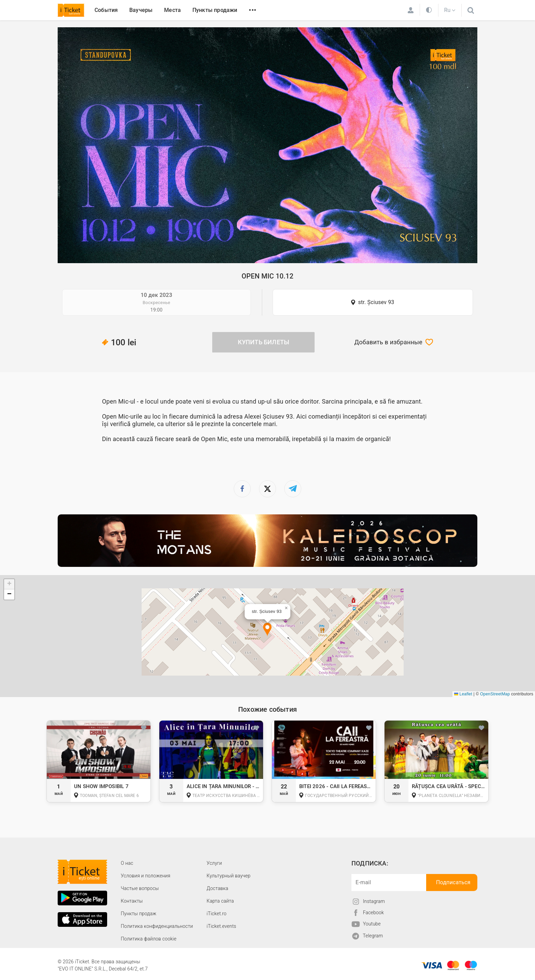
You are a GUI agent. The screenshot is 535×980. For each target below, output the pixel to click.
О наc (127, 863)
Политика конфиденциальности (157, 926)
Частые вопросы (140, 888)
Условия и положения (146, 876)
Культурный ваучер (229, 876)
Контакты (132, 901)
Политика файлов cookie (149, 939)
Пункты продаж (139, 914)
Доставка (218, 888)
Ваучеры (141, 10)
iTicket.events (222, 926)
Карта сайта (220, 901)
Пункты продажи (215, 10)
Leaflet (463, 694)
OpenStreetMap (495, 694)
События (106, 10)
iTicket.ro (217, 914)
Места (172, 10)
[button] (267, 630)
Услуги (214, 863)
